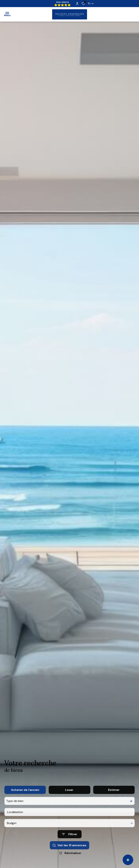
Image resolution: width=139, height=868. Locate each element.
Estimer (114, 797)
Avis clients (63, 4)
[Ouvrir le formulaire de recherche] (70, 841)
